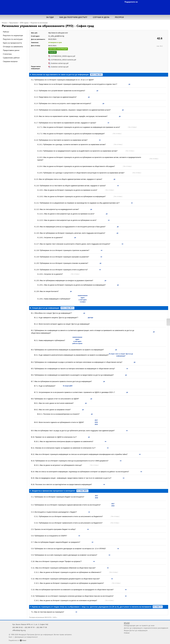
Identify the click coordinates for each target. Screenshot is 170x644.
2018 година (24, 23)
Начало (4, 23)
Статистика (7, 54)
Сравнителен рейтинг (11, 58)
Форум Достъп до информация (136, 630)
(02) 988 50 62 (18, 627)
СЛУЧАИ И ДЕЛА (101, 17)
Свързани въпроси (10, 61)
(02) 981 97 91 (30, 627)
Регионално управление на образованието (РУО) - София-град (48, 26)
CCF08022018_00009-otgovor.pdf (63, 56)
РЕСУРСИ (119, 17)
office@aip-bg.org (19, 630)
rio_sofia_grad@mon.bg (56, 36)
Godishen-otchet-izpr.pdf (60, 63)
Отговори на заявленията (13, 47)
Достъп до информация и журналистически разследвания (146, 628)
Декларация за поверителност (26, 637)
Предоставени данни (11, 50)
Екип (11, 637)
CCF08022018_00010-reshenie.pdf (63, 60)
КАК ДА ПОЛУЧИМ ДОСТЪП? (73, 17)
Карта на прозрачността (12, 43)
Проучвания (13, 23)
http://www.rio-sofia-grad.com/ (58, 33)
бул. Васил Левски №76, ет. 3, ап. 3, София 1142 (30, 624)
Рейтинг (6, 32)
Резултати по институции (39, 23)
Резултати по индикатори (13, 35)
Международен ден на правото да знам (139, 625)
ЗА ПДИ (50, 17)
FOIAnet (127, 633)
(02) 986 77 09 (42, 627)
